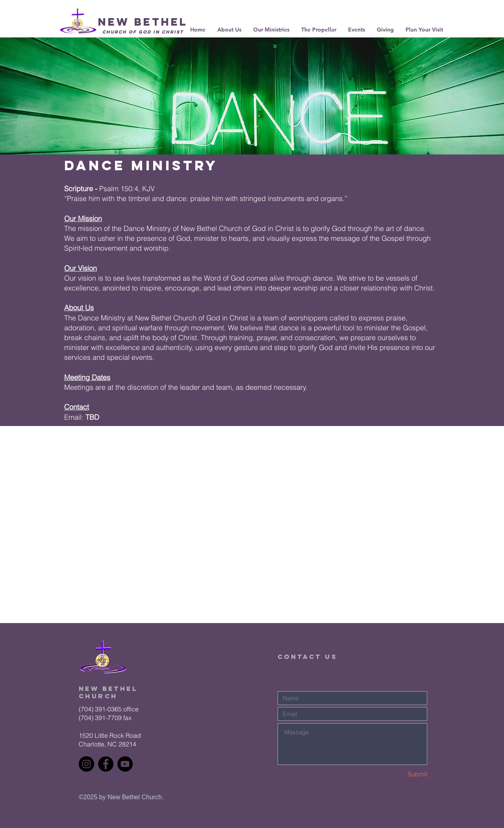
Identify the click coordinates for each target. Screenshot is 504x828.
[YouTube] (125, 764)
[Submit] (399, 774)
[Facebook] (106, 764)
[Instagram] (86, 764)
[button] (319, 30)
